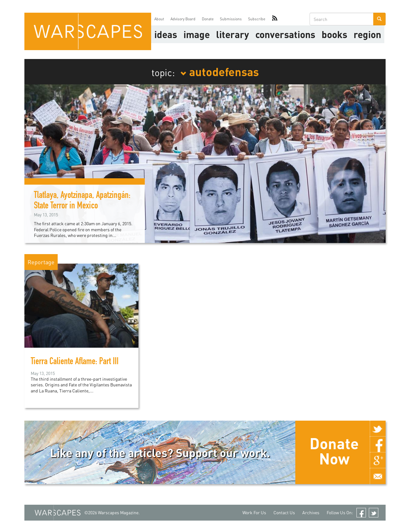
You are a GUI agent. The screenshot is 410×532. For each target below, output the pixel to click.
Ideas (166, 34)
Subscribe (257, 19)
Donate (208, 19)
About (159, 19)
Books (334, 34)
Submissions (231, 19)
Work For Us (254, 512)
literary (233, 34)
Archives (311, 512)
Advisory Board (183, 19)
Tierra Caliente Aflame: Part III (75, 362)
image (197, 34)
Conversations (285, 34)
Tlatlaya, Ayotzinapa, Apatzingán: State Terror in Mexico (82, 201)
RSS (275, 19)
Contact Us (284, 512)
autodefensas (220, 71)
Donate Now (334, 451)
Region (367, 34)
